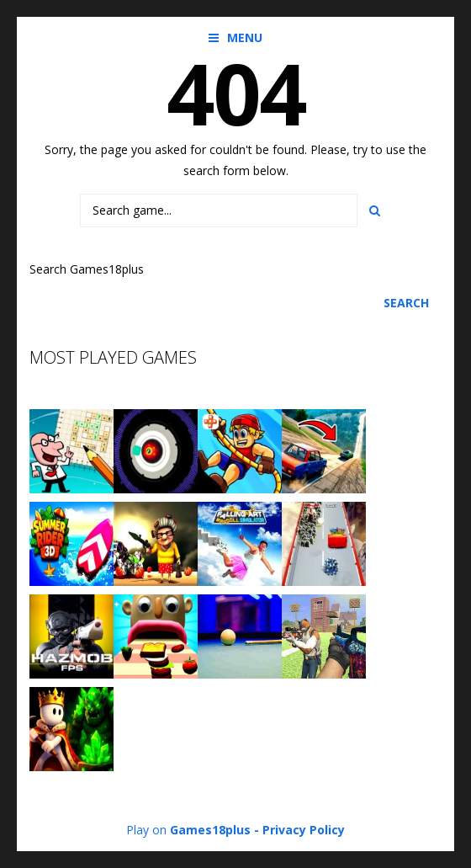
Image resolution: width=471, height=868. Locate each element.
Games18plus (210, 830)
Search (406, 303)
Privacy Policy (304, 830)
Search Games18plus (87, 269)
